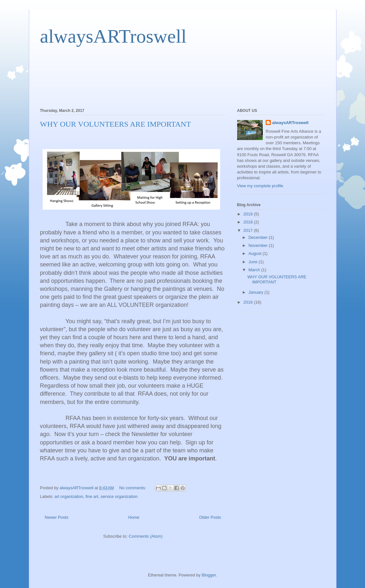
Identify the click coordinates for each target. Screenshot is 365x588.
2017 (249, 230)
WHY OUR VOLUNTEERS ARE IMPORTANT (116, 124)
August (255, 253)
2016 (249, 302)
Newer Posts (57, 517)
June (253, 262)
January (256, 292)
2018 (249, 222)
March (255, 270)
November (259, 245)
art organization (69, 496)
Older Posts (210, 517)
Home (134, 517)
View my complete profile (260, 186)
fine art (92, 496)
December (259, 237)
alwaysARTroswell (113, 36)
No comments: (133, 488)
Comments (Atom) (146, 536)
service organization (119, 496)
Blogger (209, 575)
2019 (249, 214)
